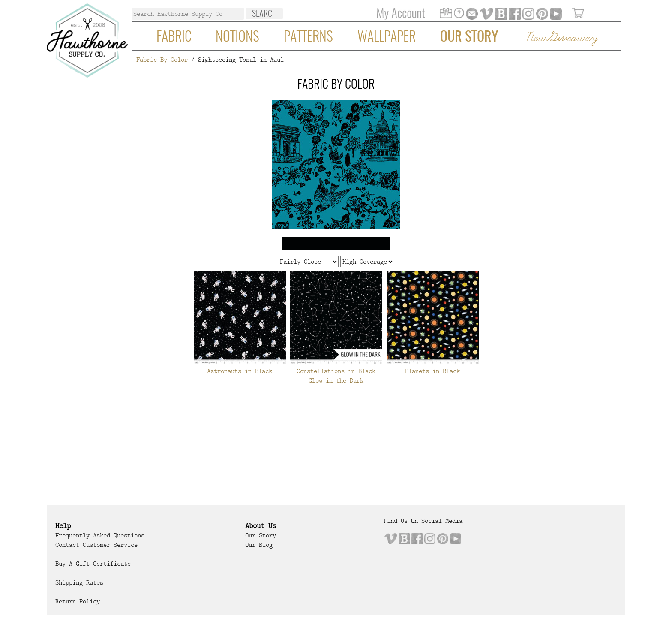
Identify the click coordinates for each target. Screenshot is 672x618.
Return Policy (78, 601)
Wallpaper (387, 37)
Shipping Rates (79, 582)
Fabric (174, 37)
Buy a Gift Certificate (93, 564)
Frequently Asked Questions (100, 535)
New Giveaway (561, 38)
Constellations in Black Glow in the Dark (336, 376)
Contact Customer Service (96, 545)
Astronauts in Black (240, 371)
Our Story (469, 37)
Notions (237, 37)
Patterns (308, 37)
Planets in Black (432, 371)
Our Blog (259, 545)
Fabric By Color (162, 60)
